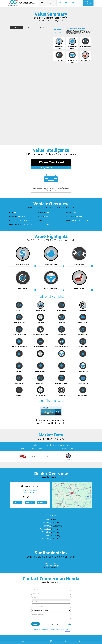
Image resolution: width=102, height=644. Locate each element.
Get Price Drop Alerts (57, 32)
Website (18, 503)
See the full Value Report (51, 567)
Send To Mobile (42, 503)
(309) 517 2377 (60, 20)
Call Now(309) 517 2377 (88, 3)
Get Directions (30, 503)
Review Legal (67, 631)
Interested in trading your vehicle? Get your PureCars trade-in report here (51, 629)
